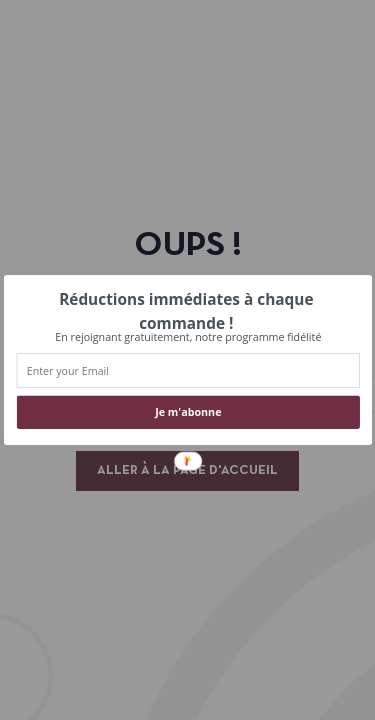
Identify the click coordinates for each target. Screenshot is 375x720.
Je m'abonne (188, 412)
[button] (185, 311)
